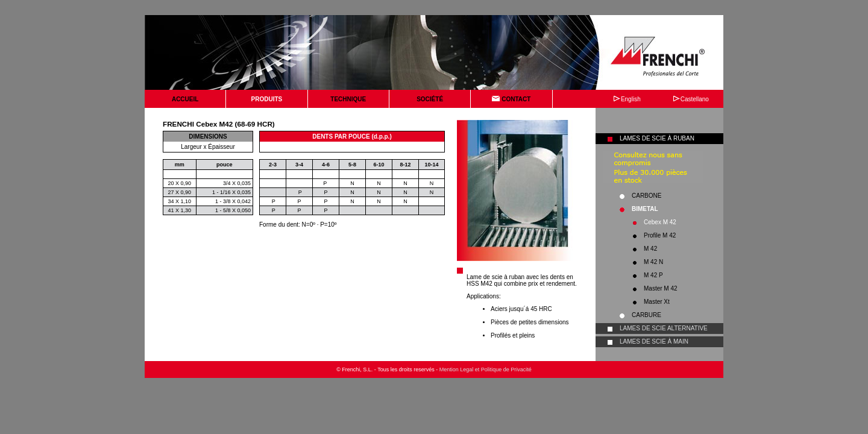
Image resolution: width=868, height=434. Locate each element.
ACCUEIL (185, 99)
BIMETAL (645, 209)
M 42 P (653, 275)
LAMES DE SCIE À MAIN (654, 341)
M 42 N (653, 262)
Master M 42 (661, 288)
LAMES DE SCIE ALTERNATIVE (664, 328)
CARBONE (646, 196)
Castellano (691, 99)
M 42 (650, 249)
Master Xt (657, 302)
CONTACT (511, 99)
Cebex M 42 (660, 222)
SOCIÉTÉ (430, 99)
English (627, 99)
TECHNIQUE (348, 99)
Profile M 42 (660, 235)
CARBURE (646, 315)
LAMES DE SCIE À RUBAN (657, 138)
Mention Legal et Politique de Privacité (486, 370)
